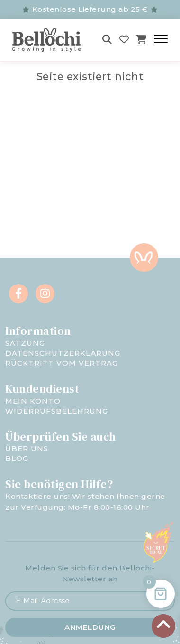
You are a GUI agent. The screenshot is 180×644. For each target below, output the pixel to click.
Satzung (25, 343)
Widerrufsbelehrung (57, 411)
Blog (17, 458)
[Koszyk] (141, 40)
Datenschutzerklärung (63, 353)
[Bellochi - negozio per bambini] (49, 40)
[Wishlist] (124, 40)
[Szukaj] (107, 40)
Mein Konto (33, 401)
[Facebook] (18, 294)
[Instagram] (45, 294)
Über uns (27, 448)
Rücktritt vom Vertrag (62, 363)
